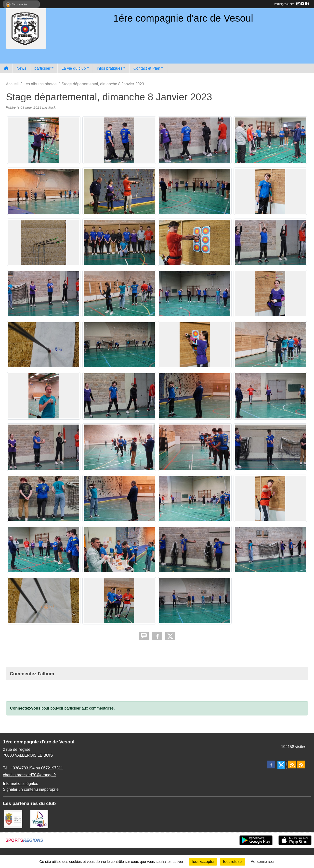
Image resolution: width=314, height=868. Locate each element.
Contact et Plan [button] (147, 68)
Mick (52, 107)
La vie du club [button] (74, 68)
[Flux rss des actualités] (292, 764)
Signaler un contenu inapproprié (31, 789)
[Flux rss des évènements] (301, 764)
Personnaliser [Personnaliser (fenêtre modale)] (263, 862)
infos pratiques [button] (110, 68)
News (21, 68)
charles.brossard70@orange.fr (29, 775)
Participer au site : (291, 4)
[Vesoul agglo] (39, 819)
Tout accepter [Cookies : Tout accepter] (203, 862)
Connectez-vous (25, 708)
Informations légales (20, 784)
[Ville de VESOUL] (13, 819)
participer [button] (42, 68)
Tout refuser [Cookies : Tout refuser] (233, 862)
